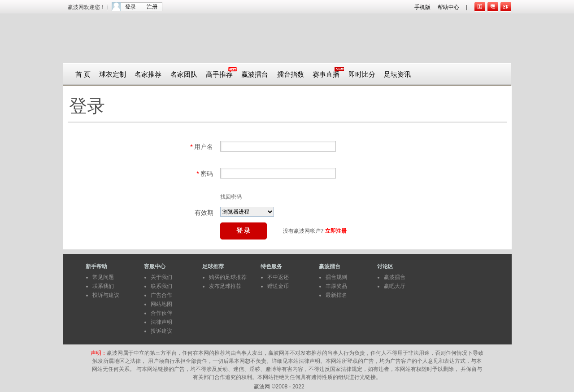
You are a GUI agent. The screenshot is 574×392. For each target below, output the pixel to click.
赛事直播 (326, 74)
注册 (152, 7)
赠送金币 (278, 286)
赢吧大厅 (395, 286)
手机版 (422, 7)
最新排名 (336, 295)
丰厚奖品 (336, 286)
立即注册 (336, 231)
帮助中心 (448, 7)
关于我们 (161, 277)
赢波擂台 (255, 74)
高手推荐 (219, 74)
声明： (99, 353)
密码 (205, 174)
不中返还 (278, 277)
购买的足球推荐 (228, 277)
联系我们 (103, 286)
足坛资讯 (397, 74)
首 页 (83, 74)
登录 (130, 7)
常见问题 (103, 277)
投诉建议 (161, 331)
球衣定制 (113, 74)
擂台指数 (291, 74)
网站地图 (161, 304)
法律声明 (161, 322)
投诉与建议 (106, 295)
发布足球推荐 (225, 286)
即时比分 (362, 74)
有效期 (204, 213)
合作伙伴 (161, 313)
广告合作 (161, 295)
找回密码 (231, 197)
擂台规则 (336, 277)
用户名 (202, 147)
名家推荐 (148, 74)
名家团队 (184, 74)
